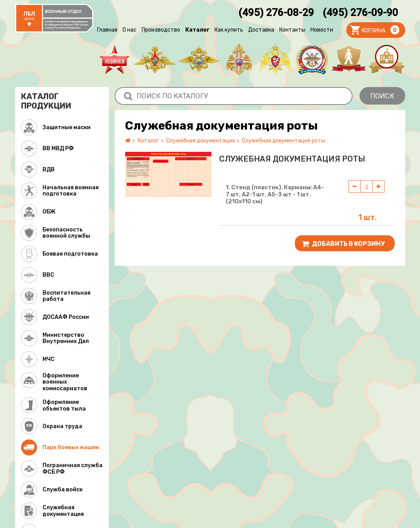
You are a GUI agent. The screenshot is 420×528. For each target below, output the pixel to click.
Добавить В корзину (343, 244)
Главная (107, 30)
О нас (129, 30)
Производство (161, 30)
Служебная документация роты (284, 141)
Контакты (292, 30)
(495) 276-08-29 (276, 12)
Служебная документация (200, 141)
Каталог (197, 30)
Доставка (261, 30)
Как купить (229, 30)
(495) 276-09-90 (360, 12)
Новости (322, 30)
